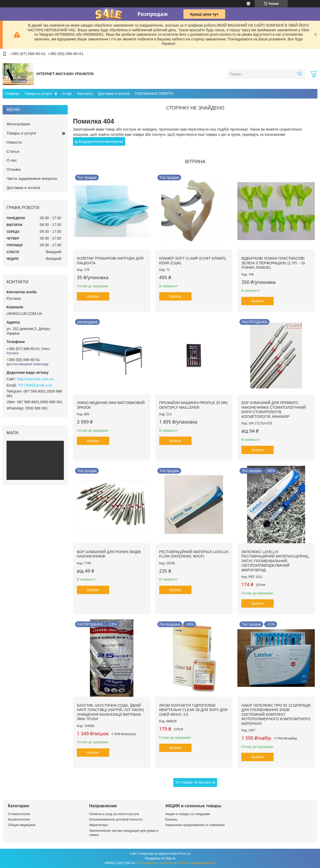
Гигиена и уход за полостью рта (114, 814)
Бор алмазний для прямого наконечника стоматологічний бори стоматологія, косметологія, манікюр (273, 410)
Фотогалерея (18, 124)
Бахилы (171, 819)
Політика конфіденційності (196, 863)
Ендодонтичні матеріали (101, 141)
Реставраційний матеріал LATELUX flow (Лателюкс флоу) (194, 554)
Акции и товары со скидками (188, 814)
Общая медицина (22, 825)
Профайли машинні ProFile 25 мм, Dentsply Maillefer (194, 405)
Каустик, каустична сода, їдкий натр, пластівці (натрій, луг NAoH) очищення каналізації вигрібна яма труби (110, 712)
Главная (12, 94)
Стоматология (19, 814)
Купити (93, 296)
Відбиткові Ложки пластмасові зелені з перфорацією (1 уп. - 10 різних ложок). (273, 263)
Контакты (85, 94)
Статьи (13, 151)
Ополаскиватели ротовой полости (116, 819)
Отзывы (14, 169)
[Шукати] (300, 74)
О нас (67, 94)
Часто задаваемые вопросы (32, 178)
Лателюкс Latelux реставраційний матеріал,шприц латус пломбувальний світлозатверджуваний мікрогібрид (275, 561)
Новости (14, 142)
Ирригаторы (99, 825)
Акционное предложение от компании (195, 825)
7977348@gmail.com (35, 385)
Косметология (19, 819)
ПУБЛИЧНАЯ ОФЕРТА (154, 94)
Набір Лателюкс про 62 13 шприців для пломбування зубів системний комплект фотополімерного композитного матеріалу (276, 714)
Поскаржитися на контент (156, 863)
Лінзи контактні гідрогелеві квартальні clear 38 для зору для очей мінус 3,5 (193, 710)
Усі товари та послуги (193, 782)
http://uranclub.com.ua (35, 379)
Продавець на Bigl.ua (160, 858)
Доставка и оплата (114, 94)
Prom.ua (184, 854)
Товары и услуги (38, 94)
